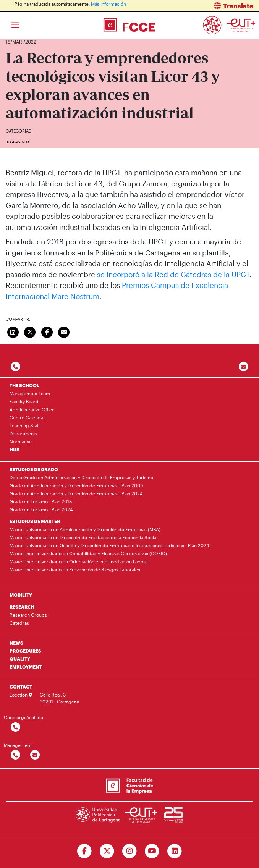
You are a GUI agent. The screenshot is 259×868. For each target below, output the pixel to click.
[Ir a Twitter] (107, 851)
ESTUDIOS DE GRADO (34, 469)
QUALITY (20, 659)
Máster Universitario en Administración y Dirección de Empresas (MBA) (85, 529)
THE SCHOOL (24, 385)
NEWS (16, 643)
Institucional (18, 141)
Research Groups (28, 615)
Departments (23, 433)
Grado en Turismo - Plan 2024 (41, 509)
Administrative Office (32, 409)
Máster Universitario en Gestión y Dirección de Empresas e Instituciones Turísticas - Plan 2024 (109, 545)
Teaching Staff (25, 425)
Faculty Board (24, 401)
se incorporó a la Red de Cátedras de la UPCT (173, 274)
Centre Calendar (27, 417)
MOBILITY (21, 595)
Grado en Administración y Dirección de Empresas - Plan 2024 (76, 493)
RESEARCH (22, 607)
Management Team (30, 393)
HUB (15, 449)
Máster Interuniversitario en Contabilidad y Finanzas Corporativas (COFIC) (88, 553)
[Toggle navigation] (15, 25)
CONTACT (21, 687)
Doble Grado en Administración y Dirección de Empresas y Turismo (81, 477)
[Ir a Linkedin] (174, 851)
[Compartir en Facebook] (47, 331)
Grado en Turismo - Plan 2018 (41, 501)
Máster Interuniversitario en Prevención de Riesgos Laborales (75, 569)
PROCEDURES (25, 651)
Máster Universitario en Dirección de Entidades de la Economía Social (83, 537)
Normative (21, 441)
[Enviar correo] (64, 331)
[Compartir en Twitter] (30, 331)
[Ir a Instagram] (130, 851)
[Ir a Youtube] (152, 851)
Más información (108, 4)
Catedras (19, 623)
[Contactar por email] (35, 755)
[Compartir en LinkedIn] (13, 331)
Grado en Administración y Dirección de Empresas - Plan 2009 (76, 485)
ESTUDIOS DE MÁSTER (35, 521)
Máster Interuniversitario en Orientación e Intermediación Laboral (79, 561)
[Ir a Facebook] (85, 851)
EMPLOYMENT (26, 667)
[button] (197, 6)
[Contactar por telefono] (15, 367)
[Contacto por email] (244, 367)
